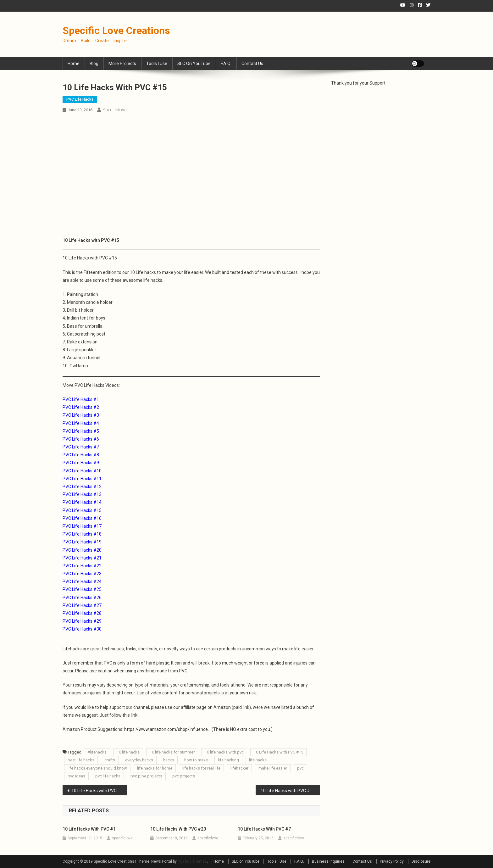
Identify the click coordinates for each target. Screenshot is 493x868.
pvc (300, 768)
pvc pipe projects (146, 776)
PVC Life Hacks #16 (82, 518)
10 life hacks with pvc (224, 752)
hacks (169, 760)
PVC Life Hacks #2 (81, 407)
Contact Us (252, 64)
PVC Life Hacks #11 (82, 479)
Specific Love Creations (116, 31)
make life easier (273, 768)
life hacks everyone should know (97, 768)
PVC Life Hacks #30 (82, 629)
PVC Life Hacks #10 (82, 471)
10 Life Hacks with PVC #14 (99, 791)
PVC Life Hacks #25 (82, 589)
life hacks (258, 760)
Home (74, 64)
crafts (110, 760)
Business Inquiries (328, 861)
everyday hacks (139, 760)
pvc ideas (76, 776)
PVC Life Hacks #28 (82, 613)
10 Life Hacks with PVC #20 (178, 829)
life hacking (228, 760)
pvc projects (184, 776)
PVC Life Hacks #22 (82, 566)
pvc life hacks (108, 776)
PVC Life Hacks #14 (82, 502)
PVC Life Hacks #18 (82, 534)
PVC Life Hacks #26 (82, 598)
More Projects (122, 64)
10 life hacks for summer (172, 752)
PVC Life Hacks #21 (82, 558)
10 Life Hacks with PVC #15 (278, 752)
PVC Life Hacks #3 (81, 415)
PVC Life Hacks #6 (81, 439)
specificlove (114, 110)
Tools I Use (157, 64)
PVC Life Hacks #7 (81, 447)
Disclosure (421, 861)
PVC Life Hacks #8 (81, 455)
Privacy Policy (392, 861)
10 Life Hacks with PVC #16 (288, 791)
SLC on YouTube (194, 64)
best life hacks (81, 760)
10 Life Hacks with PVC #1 (89, 829)
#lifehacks (97, 752)
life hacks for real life (201, 768)
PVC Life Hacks (80, 99)
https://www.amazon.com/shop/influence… (167, 729)
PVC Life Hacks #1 (81, 399)
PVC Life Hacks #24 (82, 581)
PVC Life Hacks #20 (82, 550)
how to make (196, 760)
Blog (94, 64)
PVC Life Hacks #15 (82, 510)
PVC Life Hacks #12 (82, 487)
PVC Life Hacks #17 (82, 526)
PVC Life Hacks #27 (82, 605)
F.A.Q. (226, 64)
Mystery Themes (192, 861)
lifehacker (239, 768)
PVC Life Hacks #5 (81, 431)
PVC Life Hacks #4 (81, 423)
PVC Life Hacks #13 (82, 494)
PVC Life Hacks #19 (82, 542)
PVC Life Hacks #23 (82, 574)
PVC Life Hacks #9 (81, 463)
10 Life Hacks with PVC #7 (264, 829)
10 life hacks (128, 752)
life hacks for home (155, 768)
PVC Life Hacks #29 (82, 621)
